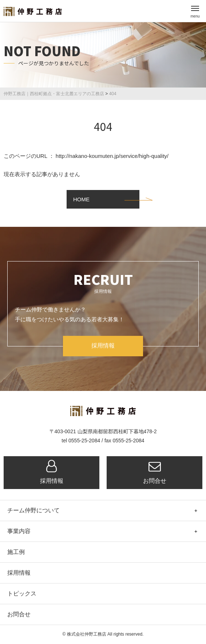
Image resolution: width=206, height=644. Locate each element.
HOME (81, 199)
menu (195, 13)
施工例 (16, 552)
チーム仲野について (33, 510)
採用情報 (103, 346)
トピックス (22, 593)
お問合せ (154, 472)
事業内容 (19, 531)
